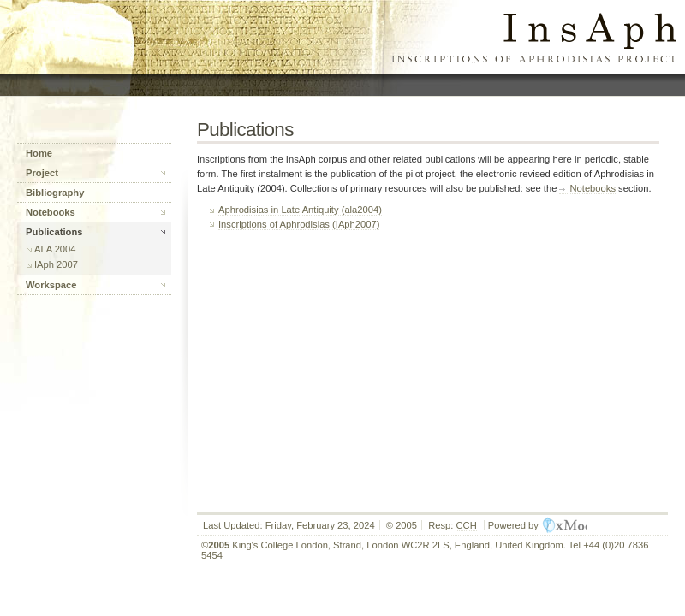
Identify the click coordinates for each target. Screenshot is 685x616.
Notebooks (593, 188)
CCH (466, 525)
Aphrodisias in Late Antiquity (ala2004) (300, 210)
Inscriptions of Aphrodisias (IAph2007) (299, 224)
